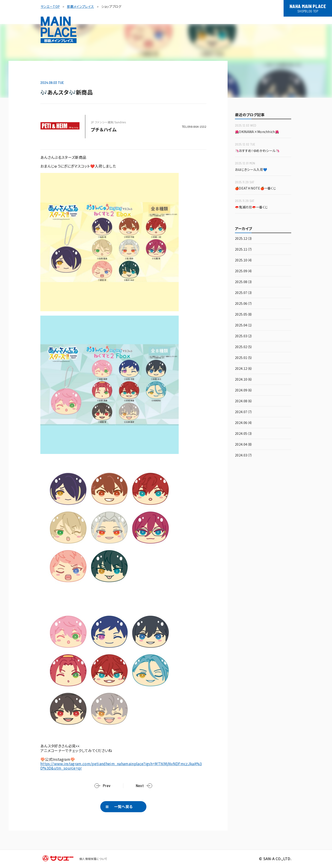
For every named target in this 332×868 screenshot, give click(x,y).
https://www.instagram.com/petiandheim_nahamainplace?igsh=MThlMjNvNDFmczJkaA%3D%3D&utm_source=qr (121, 766)
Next (140, 786)
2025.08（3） (244, 282)
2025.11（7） (244, 250)
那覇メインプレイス (80, 6)
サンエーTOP (50, 6)
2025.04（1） (244, 325)
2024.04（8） (244, 445)
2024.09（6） (244, 390)
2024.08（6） (244, 401)
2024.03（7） (244, 455)
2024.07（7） (244, 412)
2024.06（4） (244, 423)
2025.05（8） (244, 315)
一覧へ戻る (123, 806)
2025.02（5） (244, 347)
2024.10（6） (244, 380)
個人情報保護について (93, 859)
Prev (107, 786)
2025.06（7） (244, 304)
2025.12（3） (244, 239)
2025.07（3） (244, 293)
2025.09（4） (244, 271)
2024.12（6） (244, 369)
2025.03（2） (244, 336)
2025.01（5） (244, 358)
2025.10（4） (244, 260)
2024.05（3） (244, 434)
